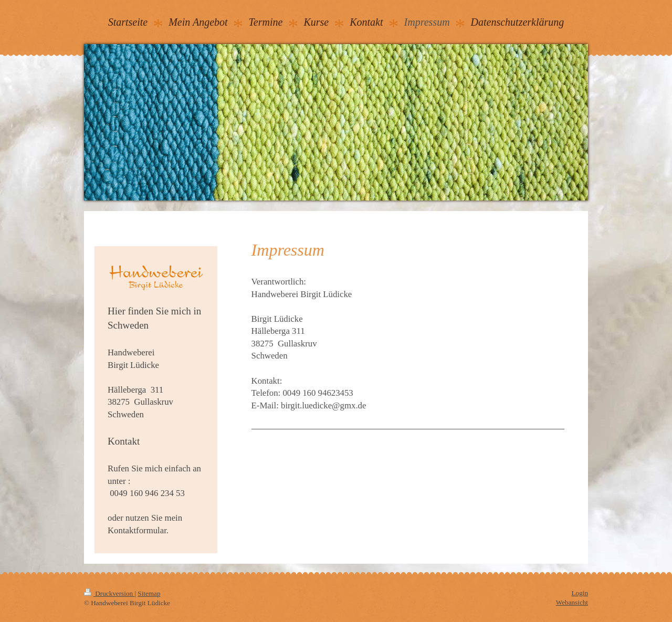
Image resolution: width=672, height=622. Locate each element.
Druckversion (109, 593)
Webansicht (572, 602)
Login (580, 593)
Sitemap (149, 593)
